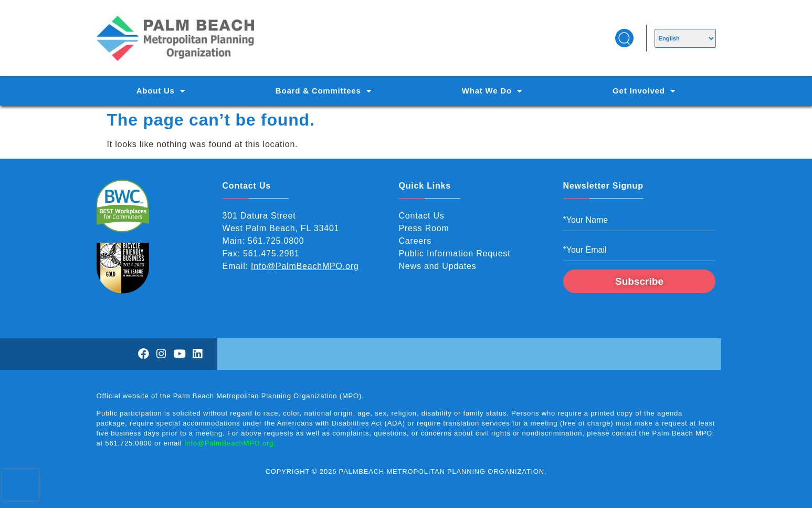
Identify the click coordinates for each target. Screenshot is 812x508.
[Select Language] (685, 38)
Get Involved (644, 91)
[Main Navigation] (406, 91)
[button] (624, 38)
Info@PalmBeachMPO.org (305, 266)
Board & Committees (324, 91)
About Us (161, 91)
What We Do (492, 91)
